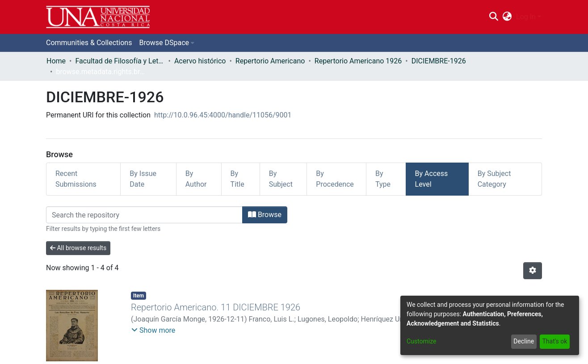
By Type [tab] (383, 179)
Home (56, 61)
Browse (265, 215)
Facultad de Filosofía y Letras (120, 61)
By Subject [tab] (281, 179)
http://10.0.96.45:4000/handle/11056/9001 (223, 115)
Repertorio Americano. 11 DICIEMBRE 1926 (216, 307)
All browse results (78, 248)
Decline (524, 341)
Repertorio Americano (270, 61)
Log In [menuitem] (526, 17)
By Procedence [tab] (335, 179)
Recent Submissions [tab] (76, 179)
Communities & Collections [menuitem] (89, 43)
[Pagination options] (533, 271)
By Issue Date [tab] (143, 179)
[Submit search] (493, 17)
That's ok (554, 341)
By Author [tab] (196, 179)
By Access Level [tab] (432, 179)
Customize (421, 341)
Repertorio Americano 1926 (358, 61)
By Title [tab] (237, 179)
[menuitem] (507, 17)
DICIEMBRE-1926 (439, 61)
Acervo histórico (200, 61)
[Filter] (144, 215)
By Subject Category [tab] (494, 179)
